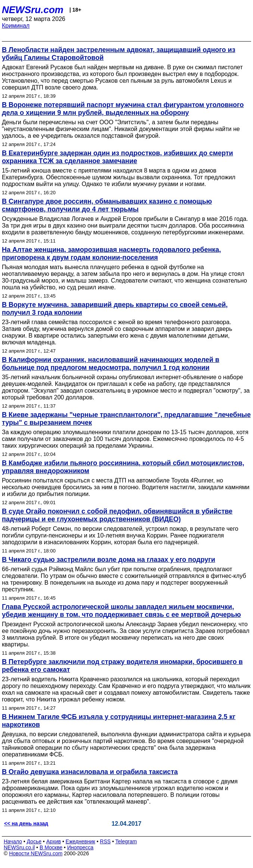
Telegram (126, 841)
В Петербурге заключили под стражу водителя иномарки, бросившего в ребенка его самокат (122, 666)
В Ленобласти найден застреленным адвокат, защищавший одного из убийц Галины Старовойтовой (119, 54)
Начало (13, 841)
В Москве (51, 847)
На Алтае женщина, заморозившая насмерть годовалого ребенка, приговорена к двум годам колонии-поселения (111, 254)
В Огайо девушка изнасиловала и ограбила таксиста (90, 772)
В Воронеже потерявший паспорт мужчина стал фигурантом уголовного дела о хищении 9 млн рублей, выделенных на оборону (123, 109)
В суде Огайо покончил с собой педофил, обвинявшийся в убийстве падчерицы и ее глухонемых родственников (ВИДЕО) (117, 515)
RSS (105, 841)
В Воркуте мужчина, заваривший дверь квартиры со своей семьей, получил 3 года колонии (115, 309)
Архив (54, 841)
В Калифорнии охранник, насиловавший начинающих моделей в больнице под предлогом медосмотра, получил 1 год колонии (111, 364)
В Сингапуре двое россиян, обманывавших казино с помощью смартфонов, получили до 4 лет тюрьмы (107, 205)
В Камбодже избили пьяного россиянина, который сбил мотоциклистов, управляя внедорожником (123, 467)
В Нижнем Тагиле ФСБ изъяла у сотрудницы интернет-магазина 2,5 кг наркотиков (119, 721)
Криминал (16, 26)
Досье (34, 841)
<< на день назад (26, 823)
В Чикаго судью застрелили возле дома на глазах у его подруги (109, 560)
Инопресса (81, 847)
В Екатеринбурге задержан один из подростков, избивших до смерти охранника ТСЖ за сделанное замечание (118, 157)
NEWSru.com (33, 10)
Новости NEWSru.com (36, 853)
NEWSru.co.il (19, 847)
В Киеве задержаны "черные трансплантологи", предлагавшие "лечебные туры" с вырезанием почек (126, 419)
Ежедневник (81, 841)
